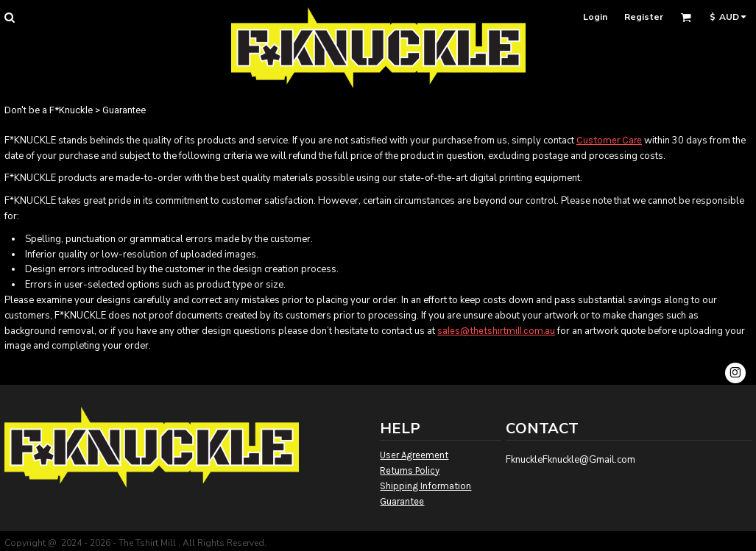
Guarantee (402, 501)
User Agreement (414, 455)
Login (595, 17)
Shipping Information (425, 486)
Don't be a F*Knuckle (49, 110)
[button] (9, 17)
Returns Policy (410, 470)
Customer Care (609, 140)
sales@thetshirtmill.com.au (496, 331)
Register (644, 17)
